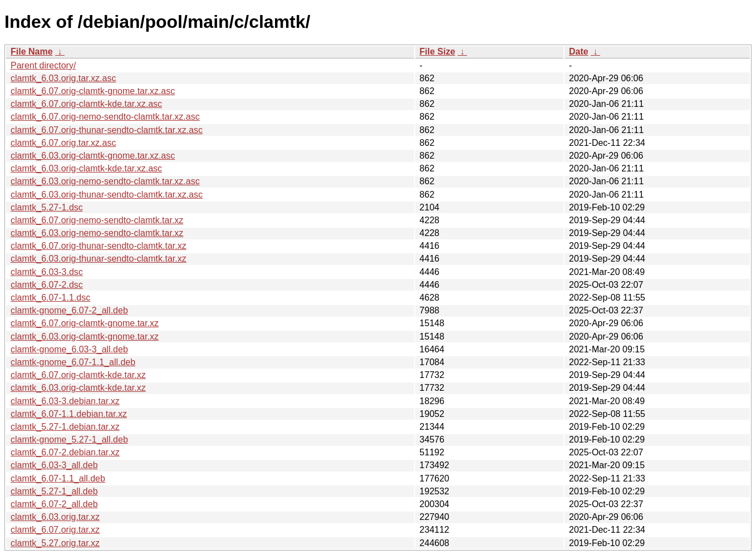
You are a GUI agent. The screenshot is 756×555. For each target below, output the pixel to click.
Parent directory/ (43, 65)
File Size (438, 51)
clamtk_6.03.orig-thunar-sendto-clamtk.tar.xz (99, 259)
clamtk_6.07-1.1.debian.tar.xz (69, 414)
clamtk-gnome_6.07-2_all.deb (69, 310)
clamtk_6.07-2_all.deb (54, 504)
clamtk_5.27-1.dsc (47, 207)
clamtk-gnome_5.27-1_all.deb (69, 439)
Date (579, 51)
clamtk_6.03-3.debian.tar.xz (65, 401)
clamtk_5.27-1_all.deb (54, 491)
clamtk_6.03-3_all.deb (54, 465)
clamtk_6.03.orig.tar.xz (55, 517)
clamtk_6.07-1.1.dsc (50, 298)
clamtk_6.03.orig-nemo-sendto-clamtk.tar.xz (97, 233)
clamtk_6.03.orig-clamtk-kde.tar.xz (78, 388)
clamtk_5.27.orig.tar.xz (55, 543)
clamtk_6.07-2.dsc (47, 285)
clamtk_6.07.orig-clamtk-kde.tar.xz (78, 375)
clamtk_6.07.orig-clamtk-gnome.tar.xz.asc (93, 91)
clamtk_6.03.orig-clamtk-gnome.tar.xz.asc (93, 156)
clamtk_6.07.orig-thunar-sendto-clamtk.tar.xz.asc (107, 130)
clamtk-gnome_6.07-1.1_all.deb (73, 362)
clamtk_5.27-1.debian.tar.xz (65, 427)
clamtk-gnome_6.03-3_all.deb (69, 349)
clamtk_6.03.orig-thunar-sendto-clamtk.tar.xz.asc (107, 195)
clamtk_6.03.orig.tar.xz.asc (63, 78)
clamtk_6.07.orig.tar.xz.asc (63, 143)
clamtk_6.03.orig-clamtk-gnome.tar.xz (85, 337)
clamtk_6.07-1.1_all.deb (58, 478)
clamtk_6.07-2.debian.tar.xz (65, 452)
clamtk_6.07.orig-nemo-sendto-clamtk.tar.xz (97, 220)
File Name (32, 51)
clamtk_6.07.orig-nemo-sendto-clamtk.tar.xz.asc (105, 117)
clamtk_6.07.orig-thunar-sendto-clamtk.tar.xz (99, 246)
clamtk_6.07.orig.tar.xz (55, 530)
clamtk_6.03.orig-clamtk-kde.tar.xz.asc (86, 168)
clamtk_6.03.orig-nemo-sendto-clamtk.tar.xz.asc (105, 181)
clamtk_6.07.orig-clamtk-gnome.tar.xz (85, 323)
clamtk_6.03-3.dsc (47, 272)
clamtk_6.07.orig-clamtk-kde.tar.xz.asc (86, 104)
